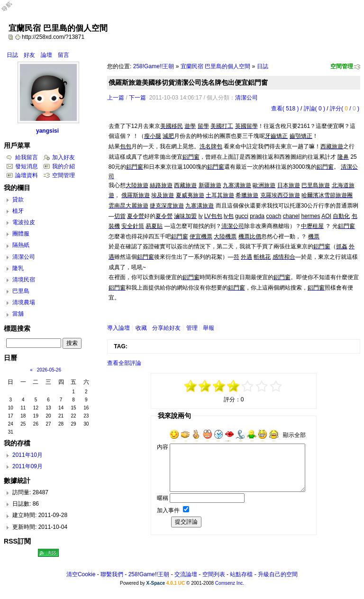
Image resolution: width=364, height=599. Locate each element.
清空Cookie (81, 574)
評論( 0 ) (314, 109)
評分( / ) (345, 109)
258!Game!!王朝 (154, 66)
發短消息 (27, 166)
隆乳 (18, 268)
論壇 (46, 55)
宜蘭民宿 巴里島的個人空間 (215, 66)
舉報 (209, 328)
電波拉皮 (24, 222)
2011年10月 (27, 455)
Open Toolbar (12, 10)
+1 (248, 386)
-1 (219, 386)
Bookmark (18, 37)
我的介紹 (64, 166)
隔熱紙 (21, 245)
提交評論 (186, 522)
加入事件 (168, 510)
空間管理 (342, 66)
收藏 (141, 328)
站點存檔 (241, 574)
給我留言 (27, 157)
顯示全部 (294, 435)
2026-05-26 (49, 370)
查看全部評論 (124, 363)
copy (12, 37)
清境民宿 (24, 280)
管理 (192, 328)
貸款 (18, 200)
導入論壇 (118, 328)
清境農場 (24, 302)
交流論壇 (186, 574)
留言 (64, 55)
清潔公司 (246, 98)
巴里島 (21, 291)
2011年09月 (27, 466)
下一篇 (137, 98)
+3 (262, 386)
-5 (191, 386)
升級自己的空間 (278, 574)
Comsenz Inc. (230, 583)
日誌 (12, 55)
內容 (163, 447)
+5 (276, 386)
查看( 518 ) (285, 109)
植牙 (18, 211)
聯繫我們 (112, 574)
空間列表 (214, 574)
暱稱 (163, 498)
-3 (205, 386)
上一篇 (116, 98)
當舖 (18, 314)
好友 (29, 55)
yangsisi (47, 131)
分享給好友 (166, 328)
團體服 (21, 234)
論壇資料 (27, 175)
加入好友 (64, 157)
